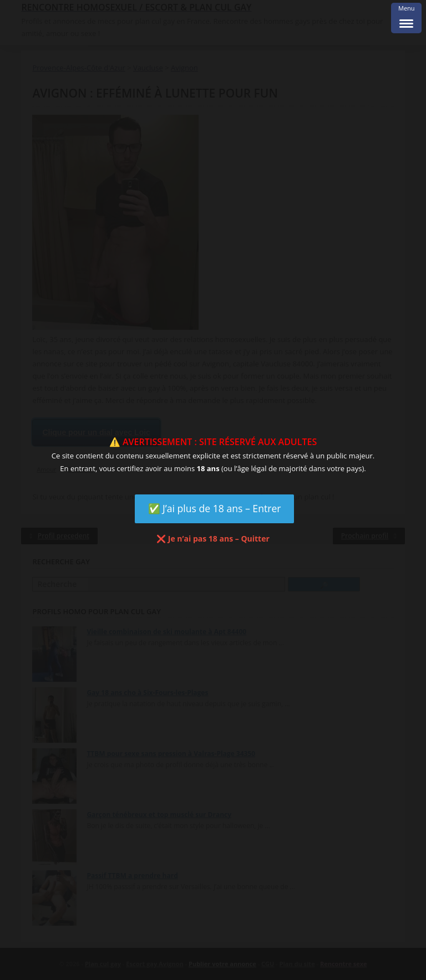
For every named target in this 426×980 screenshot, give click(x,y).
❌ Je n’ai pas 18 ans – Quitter (213, 539)
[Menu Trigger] (406, 18)
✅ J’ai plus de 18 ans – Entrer (215, 508)
